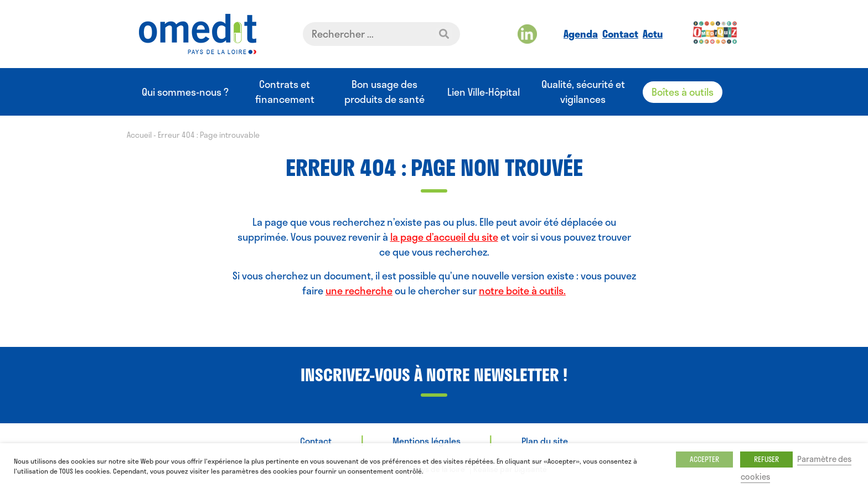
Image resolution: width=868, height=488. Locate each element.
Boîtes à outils (683, 92)
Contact (620, 34)
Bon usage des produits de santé (384, 92)
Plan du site (545, 441)
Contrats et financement (285, 92)
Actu (653, 34)
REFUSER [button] (766, 459)
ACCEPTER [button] (704, 459)
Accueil (139, 135)
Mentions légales (427, 441)
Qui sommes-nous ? (185, 92)
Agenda (581, 34)
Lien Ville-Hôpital (484, 92)
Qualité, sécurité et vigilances (583, 92)
